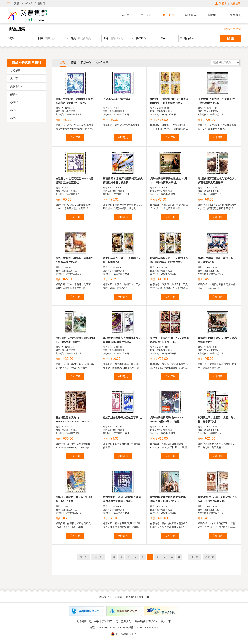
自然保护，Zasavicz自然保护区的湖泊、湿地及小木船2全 (75, 340)
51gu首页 (124, 15)
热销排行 (102, 63)
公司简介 (117, 597)
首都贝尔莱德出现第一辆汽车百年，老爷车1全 (215, 260)
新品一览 (86, 63)
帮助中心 (213, 15)
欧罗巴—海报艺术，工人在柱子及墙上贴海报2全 (122, 260)
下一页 (195, 557)
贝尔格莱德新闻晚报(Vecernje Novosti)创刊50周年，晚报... (167, 420)
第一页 (84, 557)
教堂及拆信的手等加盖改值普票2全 (123, 418)
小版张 (14, 102)
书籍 (73, 63)
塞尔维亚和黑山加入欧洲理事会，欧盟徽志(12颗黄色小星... (122, 340)
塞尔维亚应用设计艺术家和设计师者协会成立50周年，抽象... (122, 499)
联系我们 (236, 15)
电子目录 (191, 15)
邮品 (63, 63)
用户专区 (146, 15)
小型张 (14, 118)
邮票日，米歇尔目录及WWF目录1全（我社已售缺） (75, 499)
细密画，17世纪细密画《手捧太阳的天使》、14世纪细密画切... (169, 101)
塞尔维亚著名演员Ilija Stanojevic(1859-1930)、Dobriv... (73, 420)
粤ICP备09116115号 (126, 634)
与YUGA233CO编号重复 (117, 99)
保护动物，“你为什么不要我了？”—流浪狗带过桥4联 (217, 101)
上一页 (98, 557)
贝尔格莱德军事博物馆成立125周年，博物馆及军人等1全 (169, 181)
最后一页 (210, 557)
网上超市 (168, 15)
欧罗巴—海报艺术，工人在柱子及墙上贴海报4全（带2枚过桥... (169, 260)
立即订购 (75, 137)
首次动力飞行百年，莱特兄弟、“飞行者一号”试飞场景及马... (217, 499)
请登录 (223, 4)
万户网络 (94, 621)
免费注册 (235, 4)
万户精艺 (107, 621)
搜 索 (230, 38)
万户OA (153, 621)
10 (172, 557)
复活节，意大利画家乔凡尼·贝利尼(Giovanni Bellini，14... (170, 340)
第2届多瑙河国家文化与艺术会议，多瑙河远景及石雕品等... (217, 181)
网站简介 (104, 597)
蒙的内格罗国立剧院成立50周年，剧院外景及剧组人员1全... (169, 499)
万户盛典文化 (124, 621)
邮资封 (14, 94)
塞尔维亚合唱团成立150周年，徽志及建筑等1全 (217, 340)
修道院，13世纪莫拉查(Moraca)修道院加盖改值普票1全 (74, 181)
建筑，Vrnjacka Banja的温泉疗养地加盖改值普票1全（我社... (74, 101)
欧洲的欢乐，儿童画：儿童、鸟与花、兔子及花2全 (217, 420)
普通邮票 (15, 71)
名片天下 (166, 621)
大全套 (14, 78)
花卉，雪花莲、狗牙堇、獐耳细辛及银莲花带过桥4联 (74, 260)
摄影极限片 (17, 86)
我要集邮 (140, 621)
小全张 (14, 110)
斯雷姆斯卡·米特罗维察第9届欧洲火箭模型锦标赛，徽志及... (123, 181)
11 (179, 557)
